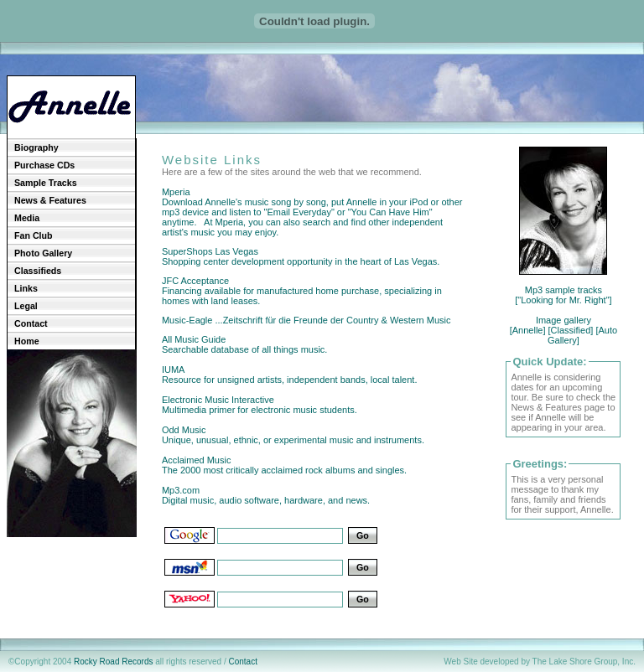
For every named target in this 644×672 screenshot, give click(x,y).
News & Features (50, 200)
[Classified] (571, 330)
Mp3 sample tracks (563, 290)
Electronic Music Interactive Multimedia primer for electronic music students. (260, 405)
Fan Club (34, 235)
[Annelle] (528, 330)
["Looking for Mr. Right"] (563, 300)
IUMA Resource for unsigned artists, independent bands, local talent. (290, 375)
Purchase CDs (44, 165)
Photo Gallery (43, 253)
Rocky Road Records (113, 662)
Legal (26, 306)
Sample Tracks (46, 183)
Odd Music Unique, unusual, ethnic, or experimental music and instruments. (293, 435)
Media (27, 218)
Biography (36, 147)
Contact (31, 323)
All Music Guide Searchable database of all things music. (245, 344)
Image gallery (563, 320)
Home (27, 341)
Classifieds (38, 271)
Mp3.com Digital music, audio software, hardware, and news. (266, 500)
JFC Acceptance (195, 281)
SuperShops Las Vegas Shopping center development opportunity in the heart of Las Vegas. (301, 256)
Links (26, 288)
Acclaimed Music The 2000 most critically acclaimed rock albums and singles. (284, 465)
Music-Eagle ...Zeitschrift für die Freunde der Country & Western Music (306, 320)
